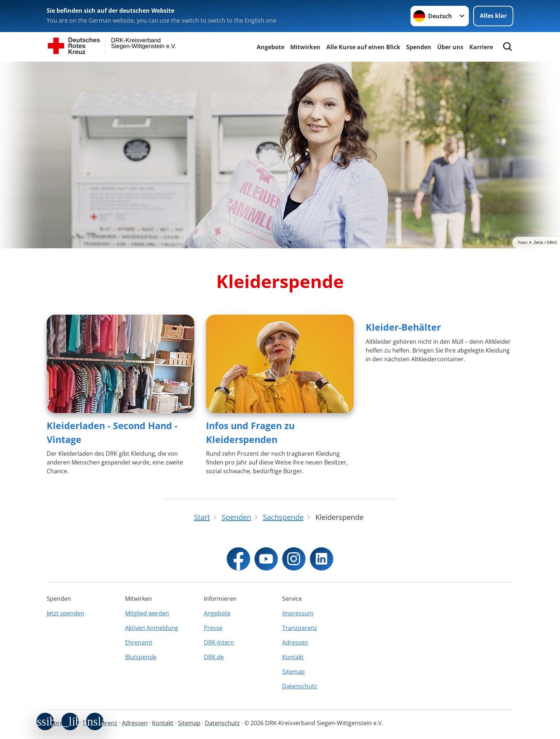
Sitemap (293, 672)
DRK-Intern (219, 642)
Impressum (298, 613)
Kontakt (293, 657)
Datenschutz (300, 686)
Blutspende (141, 657)
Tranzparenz (300, 628)
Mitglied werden (147, 613)
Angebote (271, 47)
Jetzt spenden (65, 613)
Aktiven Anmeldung (152, 628)
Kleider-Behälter (403, 327)
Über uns (450, 47)
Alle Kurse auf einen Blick (363, 47)
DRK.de (214, 657)
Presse (213, 628)
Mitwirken (305, 47)
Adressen (295, 642)
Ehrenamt (139, 642)
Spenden (419, 47)
